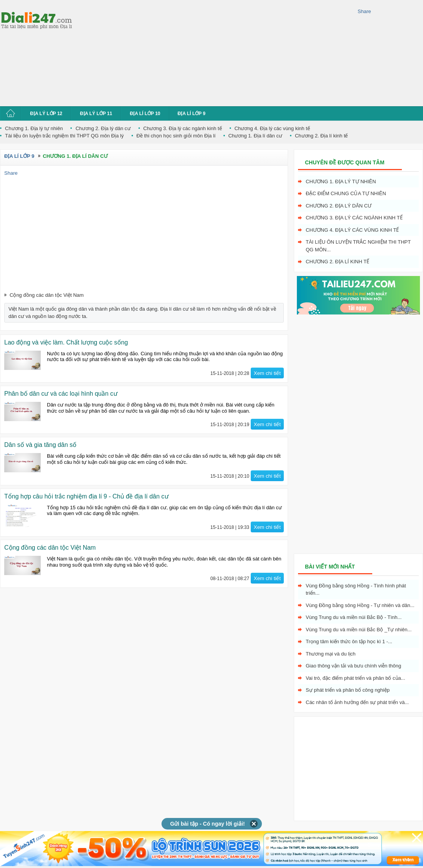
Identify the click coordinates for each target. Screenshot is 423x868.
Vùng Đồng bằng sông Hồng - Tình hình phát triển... (356, 590)
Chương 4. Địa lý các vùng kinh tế (272, 128)
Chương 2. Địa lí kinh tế (321, 136)
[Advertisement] (138, 52)
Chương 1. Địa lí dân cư (255, 136)
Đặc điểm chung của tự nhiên (346, 193)
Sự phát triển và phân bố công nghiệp (348, 690)
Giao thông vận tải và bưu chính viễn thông (353, 666)
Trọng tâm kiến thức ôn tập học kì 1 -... (349, 641)
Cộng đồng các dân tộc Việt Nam (47, 295)
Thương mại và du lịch (331, 654)
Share (364, 11)
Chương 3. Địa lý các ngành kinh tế (183, 128)
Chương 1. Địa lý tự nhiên (34, 128)
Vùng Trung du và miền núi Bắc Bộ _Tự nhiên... (359, 630)
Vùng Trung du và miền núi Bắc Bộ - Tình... (354, 617)
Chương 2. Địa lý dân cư (103, 128)
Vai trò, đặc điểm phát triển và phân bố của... (356, 678)
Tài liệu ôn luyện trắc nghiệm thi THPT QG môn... (358, 246)
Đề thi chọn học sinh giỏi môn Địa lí (176, 136)
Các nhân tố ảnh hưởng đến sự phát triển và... (357, 702)
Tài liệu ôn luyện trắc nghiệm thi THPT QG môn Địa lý (64, 136)
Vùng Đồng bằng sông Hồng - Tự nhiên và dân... (360, 605)
